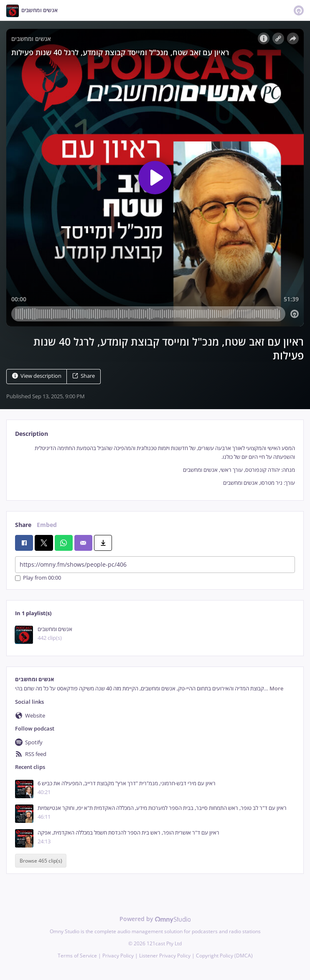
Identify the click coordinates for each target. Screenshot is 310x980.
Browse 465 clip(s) (41, 861)
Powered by (155, 919)
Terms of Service (77, 956)
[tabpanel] (155, 466)
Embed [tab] (47, 525)
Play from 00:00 (38, 578)
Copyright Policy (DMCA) (224, 956)
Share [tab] (23, 525)
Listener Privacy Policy (165, 956)
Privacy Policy (118, 956)
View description (37, 376)
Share (84, 376)
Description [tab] (32, 434)
